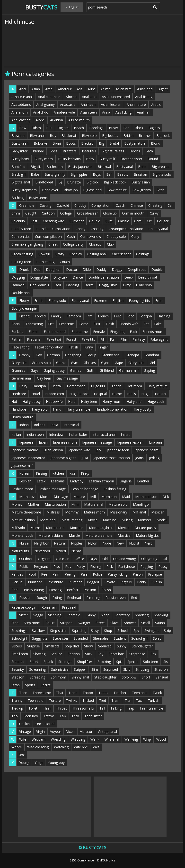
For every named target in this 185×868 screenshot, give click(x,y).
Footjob (146, 316)
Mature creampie (99, 535)
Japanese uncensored (28, 458)
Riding (57, 598)
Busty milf (107, 159)
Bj (60, 182)
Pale (84, 574)
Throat (62, 708)
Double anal (21, 293)
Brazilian (140, 174)
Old (105, 559)
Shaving (39, 654)
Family (56, 316)
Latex (41, 481)
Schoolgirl (19, 638)
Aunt (91, 89)
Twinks (72, 700)
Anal (23, 89)
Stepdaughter (142, 646)
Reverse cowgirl (24, 607)
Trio (15, 716)
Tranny (17, 700)
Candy (80, 229)
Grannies (18, 370)
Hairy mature (158, 386)
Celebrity (18, 221)
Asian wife (124, 89)
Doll (58, 285)
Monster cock (22, 535)
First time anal (55, 332)
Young (24, 763)
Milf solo (18, 528)
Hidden (116, 386)
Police (98, 574)
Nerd (149, 543)
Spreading (37, 677)
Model (162, 520)
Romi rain (49, 607)
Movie (93, 520)
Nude (107, 543)
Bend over (50, 190)
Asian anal (145, 89)
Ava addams (21, 104)
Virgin (40, 732)
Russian (25, 598)
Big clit (36, 167)
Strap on (161, 669)
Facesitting (34, 324)
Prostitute (55, 582)
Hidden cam (55, 394)
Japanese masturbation (112, 458)
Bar (109, 174)
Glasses (90, 363)
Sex (153, 654)
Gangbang (73, 355)
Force (84, 324)
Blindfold (18, 167)
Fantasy (139, 339)
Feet (118, 316)
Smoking (142, 615)
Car (170, 205)
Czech (120, 205)
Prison (138, 574)
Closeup (95, 244)
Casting (45, 205)
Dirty (127, 285)
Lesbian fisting (115, 489)
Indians (40, 425)
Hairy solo (40, 409)
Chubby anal (158, 229)
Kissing (41, 473)
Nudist (134, 543)
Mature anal (94, 504)
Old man (63, 559)
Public (24, 566)
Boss (53, 151)
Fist (51, 324)
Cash (71, 236)
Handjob (39, 386)
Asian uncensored (116, 97)
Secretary (122, 615)
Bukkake (40, 143)
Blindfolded (44, 182)
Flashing (164, 316)
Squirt (50, 623)
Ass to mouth (79, 120)
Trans (73, 693)
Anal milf (144, 112)
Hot (14, 401)
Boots (71, 143)
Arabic (156, 104)
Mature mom (94, 512)
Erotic (39, 301)
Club (110, 244)
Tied (103, 700)
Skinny (91, 615)
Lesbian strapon (101, 481)
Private (110, 582)
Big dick (92, 182)
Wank (95, 739)
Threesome (42, 693)
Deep (128, 277)
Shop (108, 631)
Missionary (119, 512)
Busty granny (55, 174)
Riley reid (69, 607)
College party (73, 244)
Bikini (57, 143)
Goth (90, 370)
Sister (24, 615)
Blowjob (18, 136)
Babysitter (19, 151)
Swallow (38, 631)
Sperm (132, 662)
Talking (116, 708)
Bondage (96, 128)
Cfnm (16, 213)
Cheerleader (121, 254)
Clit (149, 221)
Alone (40, 120)
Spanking (161, 615)
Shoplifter (85, 662)
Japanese (26, 442)
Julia (85, 458)
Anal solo (89, 97)
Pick (110, 566)
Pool (32, 574)
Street (100, 623)
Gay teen (44, 378)
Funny (88, 347)
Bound (153, 159)
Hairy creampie (78, 409)
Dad (37, 269)
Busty (41, 7)
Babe (35, 174)
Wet (96, 747)
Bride (142, 167)
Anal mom (20, 112)
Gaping (149, 370)
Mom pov (27, 497)
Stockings (19, 631)
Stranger (65, 662)
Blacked (87, 143)
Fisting (24, 316)
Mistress (53, 512)
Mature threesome (26, 512)
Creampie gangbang (27, 244)
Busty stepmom (24, 190)
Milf (93, 497)
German (53, 355)
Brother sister (131, 159)
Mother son (55, 528)
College (66, 213)
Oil (165, 559)
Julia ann (155, 442)
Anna (106, 112)
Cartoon (48, 213)
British (128, 136)
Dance (78, 277)
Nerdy (76, 551)
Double (157, 269)
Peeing (70, 574)
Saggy (38, 615)
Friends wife (129, 324)
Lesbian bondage (85, 489)
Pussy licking (118, 574)
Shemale (73, 615)
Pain (56, 574)
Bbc (126, 128)
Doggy (117, 269)
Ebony (24, 301)
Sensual (162, 677)
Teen (23, 693)
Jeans (139, 458)
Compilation (101, 205)
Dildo (87, 269)
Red (134, 598)
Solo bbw (129, 677)
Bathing (18, 198)
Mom (44, 497)
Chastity (97, 229)
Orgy (93, 559)
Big (101, 143)
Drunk (24, 269)
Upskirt (25, 724)
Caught (31, 213)
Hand (57, 409)
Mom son (109, 497)
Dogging (18, 277)
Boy (53, 136)
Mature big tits (147, 535)
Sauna (160, 623)
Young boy (56, 763)
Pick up (17, 582)
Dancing (73, 285)
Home (117, 394)
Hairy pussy (32, 401)
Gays (35, 370)
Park (15, 590)
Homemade (76, 386)
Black (139, 128)
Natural (60, 543)
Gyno (105, 363)
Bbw (23, 128)
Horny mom (112, 401)
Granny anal (111, 355)
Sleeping (55, 615)
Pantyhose (127, 566)
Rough (42, 598)
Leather (143, 481)
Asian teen (88, 112)
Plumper (75, 582)
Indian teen (35, 434)
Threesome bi (83, 708)
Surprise (34, 646)
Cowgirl (44, 254)
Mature (79, 497)
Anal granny (45, 104)
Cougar (163, 221)
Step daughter (105, 677)
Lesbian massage (52, 489)
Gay (39, 355)
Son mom (58, 677)
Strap (16, 685)
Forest (71, 339)
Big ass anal (93, 190)
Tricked (88, 700)
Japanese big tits (63, 458)
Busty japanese (80, 167)
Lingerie (126, 481)
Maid (126, 497)
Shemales (101, 638)
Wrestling (58, 739)
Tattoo (49, 716)
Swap (157, 638)
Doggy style (108, 285)
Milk (166, 497)
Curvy (154, 213)
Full (113, 339)
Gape (119, 363)
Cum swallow (91, 236)
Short (146, 677)
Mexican (158, 512)
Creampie (27, 205)
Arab (49, 89)
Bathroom (55, 167)
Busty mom (44, 159)
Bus (49, 128)
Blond (156, 143)
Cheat (53, 244)
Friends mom (153, 332)
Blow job (71, 190)
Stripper (80, 669)
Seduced (105, 646)
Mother (34, 504)
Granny (25, 355)
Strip (167, 631)
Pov (68, 566)
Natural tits (20, 551)
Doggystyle (39, 277)
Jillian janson (53, 450)
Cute (109, 221)
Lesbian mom (22, 489)
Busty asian (141, 182)
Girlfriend (107, 370)
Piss (57, 566)
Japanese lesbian (130, 442)
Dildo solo (144, 285)
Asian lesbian (111, 104)
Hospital (100, 394)
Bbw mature (117, 190)
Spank (48, 662)
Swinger (84, 623)
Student (120, 638)
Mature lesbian (23, 520)
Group (91, 355)
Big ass (154, 128)
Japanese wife (79, 450)
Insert (125, 434)
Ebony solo (57, 301)
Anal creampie (49, 97)
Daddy (101, 269)
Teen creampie (151, 708)
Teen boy (31, 716)
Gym (75, 363)
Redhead (74, 598)
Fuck (133, 332)
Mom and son (146, 497)
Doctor (72, 269)
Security (18, 669)
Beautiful (89, 151)
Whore (17, 747)
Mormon (77, 528)
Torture (55, 700)
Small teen (20, 654)
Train (115, 700)
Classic (123, 221)
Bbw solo (89, 136)
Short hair (116, 654)
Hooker (161, 394)
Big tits (63, 128)
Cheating (155, 205)
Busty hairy (20, 159)
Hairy (23, 386)
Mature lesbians (51, 535)
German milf (129, 370)
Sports (30, 685)
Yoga (39, 763)
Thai (60, 693)
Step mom (32, 623)
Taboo (88, 693)
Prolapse (155, 574)
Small (145, 623)
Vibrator (86, 732)
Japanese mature (25, 450)
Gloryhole (19, 363)
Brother (145, 136)
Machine (110, 520)
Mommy (72, 512)
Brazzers (70, 151)
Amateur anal (22, 97)
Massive (124, 535)
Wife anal (112, 739)
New (120, 543)
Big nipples (79, 174)
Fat (146, 324)
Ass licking (123, 112)
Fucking (17, 332)
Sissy (95, 631)
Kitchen (58, 473)
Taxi (139, 700)
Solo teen (150, 662)
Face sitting (20, 347)
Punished (35, 582)
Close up (110, 213)
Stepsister (61, 638)
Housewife (54, 401)
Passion (90, 590)
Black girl (18, 174)
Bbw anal (37, 136)
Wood (161, 739)
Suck (89, 654)
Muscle (74, 535)
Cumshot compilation (53, 229)
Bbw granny (142, 190)
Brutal (114, 143)
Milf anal (139, 512)
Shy (101, 654)
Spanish (74, 654)
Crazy (60, 254)
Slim (95, 669)
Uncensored (45, 724)
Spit (119, 662)
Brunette (74, 182)
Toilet (33, 708)
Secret (46, 685)
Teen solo (36, 700)
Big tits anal (21, 182)
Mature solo (118, 504)
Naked (61, 551)
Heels (132, 394)
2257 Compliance (82, 860)
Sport (34, 662)
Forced (40, 316)
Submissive (60, 669)
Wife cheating (38, 747)
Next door (42, 551)
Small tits (52, 646)
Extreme (101, 301)
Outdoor (26, 559)
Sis (166, 662)
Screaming (37, 669)
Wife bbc (81, 747)
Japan (43, 442)
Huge (145, 394)
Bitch (160, 190)
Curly (135, 236)
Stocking (104, 662)
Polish (106, 590)
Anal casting (21, 120)
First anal (34, 339)
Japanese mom (65, 442)
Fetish (73, 347)
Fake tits (88, 339)
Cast (34, 221)
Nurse (24, 543)
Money (17, 504)
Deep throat (148, 277)
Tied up (17, 708)
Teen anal (140, 693)
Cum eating (45, 262)
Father (17, 339)
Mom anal (48, 520)
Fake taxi (54, 339)
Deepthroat (137, 269)
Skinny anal (80, 677)
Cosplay (76, 254)
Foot (130, 316)
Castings (143, 254)
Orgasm (44, 559)
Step (15, 623)
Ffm (89, 316)
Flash (110, 324)
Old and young (124, 559)
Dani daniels (40, 285)
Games (76, 370)
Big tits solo (162, 174)
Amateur (65, 89)
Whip (147, 739)
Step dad (72, 646)
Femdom (74, 316)
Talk (63, 716)
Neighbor (41, 543)
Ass (80, 89)
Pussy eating (34, 590)
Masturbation (55, 504)
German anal (22, 378)
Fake (158, 324)
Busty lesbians (69, 159)
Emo (159, 301)
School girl (139, 638)
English (118, 301)
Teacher (120, 693)
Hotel (36, 394)
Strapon (66, 623)
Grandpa (132, 355)
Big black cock (115, 182)
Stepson (18, 677)
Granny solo (41, 363)
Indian (24, 425)
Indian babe (78, 434)
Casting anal (97, 254)
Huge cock (156, 401)
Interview (56, 434)
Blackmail (69, 136)
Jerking (154, 458)
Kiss (72, 473)
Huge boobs (79, 394)
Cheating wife (53, 221)
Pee (44, 574)
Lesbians (58, 481)
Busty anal (124, 167)
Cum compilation (48, 236)
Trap (131, 708)
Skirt (127, 669)
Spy (136, 631)
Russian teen (116, 598)
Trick (75, 716)
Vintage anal (107, 732)
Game (61, 363)
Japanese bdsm (146, 450)
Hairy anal (134, 401)
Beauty (123, 174)
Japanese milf (22, 466)
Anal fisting (144, 97)
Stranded (81, 638)
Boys (97, 174)
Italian (16, 434)
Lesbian (25, 481)
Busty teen (20, 143)
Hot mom (134, 386)
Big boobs (110, 136)
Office (79, 559)
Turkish (154, 700)
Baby (90, 159)
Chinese (137, 205)
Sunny (122, 646)
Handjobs (19, 409)
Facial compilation (49, 347)
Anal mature (136, 104)
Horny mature (22, 417)
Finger (103, 347)
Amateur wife (64, 112)
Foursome (80, 332)
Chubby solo (116, 236)
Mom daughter (101, 528)
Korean (25, 473)
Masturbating (72, 520)
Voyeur (56, 732)
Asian (36, 89)
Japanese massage (97, 442)
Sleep (105, 615)
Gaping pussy (54, 370)
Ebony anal (80, 301)
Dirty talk (60, 277)
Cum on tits (21, 236)
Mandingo (141, 504)
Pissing (96, 566)
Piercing (55, 590)
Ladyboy (77, 481)
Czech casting (22, 254)
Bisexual (104, 167)
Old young (149, 559)
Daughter (53, 269)
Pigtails (126, 582)
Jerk (98, 450)
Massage (61, 497)
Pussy (163, 566)
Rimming (93, 598)
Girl (152, 363)
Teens (103, 693)
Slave (115, 623)
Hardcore (19, 394)
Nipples (77, 543)
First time (66, 324)
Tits (128, 700)
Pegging (147, 566)
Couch (65, 262)
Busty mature (135, 143)
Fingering (117, 332)
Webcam (39, 739)
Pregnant (41, 566)
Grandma (152, 355)
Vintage (25, 732)
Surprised (111, 669)
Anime (105, 89)
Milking (127, 520)
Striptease (137, 654)
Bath (149, 151)
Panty (142, 582)
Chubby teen (21, 229)
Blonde (38, 151)
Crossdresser (87, 213)
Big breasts (161, 167)
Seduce (57, 654)
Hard (72, 401)
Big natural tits (113, 151)
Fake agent (159, 339)
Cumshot (77, 221)
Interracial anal (104, 434)
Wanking (131, 739)
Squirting (79, 631)
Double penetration (104, 277)
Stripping (142, 669)
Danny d (18, 285)
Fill (102, 339)
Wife (23, 739)
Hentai (56, 386)
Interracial (71, 425)
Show (88, 646)
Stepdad (18, 662)
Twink (157, 693)
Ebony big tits (139, 301)
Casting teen (21, 262)
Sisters (17, 646)
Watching (61, 747)
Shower (130, 623)
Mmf (75, 504)
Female (99, 332)
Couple (95, 221)
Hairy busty (142, 409)
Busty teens (38, 198)
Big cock (163, 136)
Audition (57, 120)
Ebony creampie (24, 308)
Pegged (93, 582)
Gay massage (67, 378)
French (103, 316)
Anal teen (88, 104)
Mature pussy (145, 528)
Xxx (22, 755)
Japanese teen (118, 450)
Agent (163, 89)
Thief (47, 708)
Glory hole (136, 363)
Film (124, 339)
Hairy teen (89, 401)
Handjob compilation (112, 409)
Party (81, 566)
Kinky (85, 473)
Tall (102, 708)
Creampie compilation (126, 229)
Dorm (89, 285)
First (97, 324)
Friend (34, 332)
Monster (145, 520)
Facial (16, 324)
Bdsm (36, 128)
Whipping (78, 739)
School (123, 631)
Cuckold (63, 205)
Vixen (70, 732)
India (54, 425)
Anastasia (68, 104)
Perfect (73, 590)
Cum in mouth (133, 213)
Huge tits (98, 386)
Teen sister (93, 716)
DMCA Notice (106, 860)
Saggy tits (40, 638)
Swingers (151, 631)
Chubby (80, 205)
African (71, 97)
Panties (17, 574)
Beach (79, 128)
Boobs (135, 151)
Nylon (93, 543)
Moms (35, 528)
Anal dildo (41, 112)
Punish (157, 582)
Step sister (58, 631)
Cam (138, 221)
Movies (124, 528)
